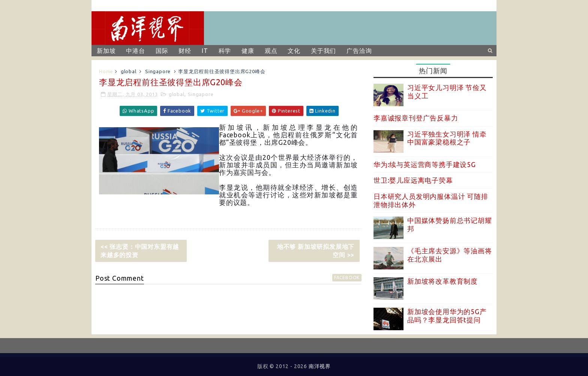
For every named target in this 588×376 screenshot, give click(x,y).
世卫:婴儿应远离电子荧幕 (413, 180)
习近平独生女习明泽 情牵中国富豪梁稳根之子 (447, 138)
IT (205, 51)
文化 (294, 51)
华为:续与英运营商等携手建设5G (425, 164)
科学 (225, 51)
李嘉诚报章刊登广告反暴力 (416, 118)
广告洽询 (359, 51)
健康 (248, 51)
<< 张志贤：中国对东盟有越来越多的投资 (140, 251)
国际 (162, 51)
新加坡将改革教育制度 (442, 281)
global (129, 71)
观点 (271, 51)
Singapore (158, 71)
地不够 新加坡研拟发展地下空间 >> (316, 251)
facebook (347, 277)
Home (106, 71)
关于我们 (323, 51)
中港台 (135, 51)
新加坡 (106, 51)
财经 (185, 51)
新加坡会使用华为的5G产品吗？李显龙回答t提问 (447, 316)
